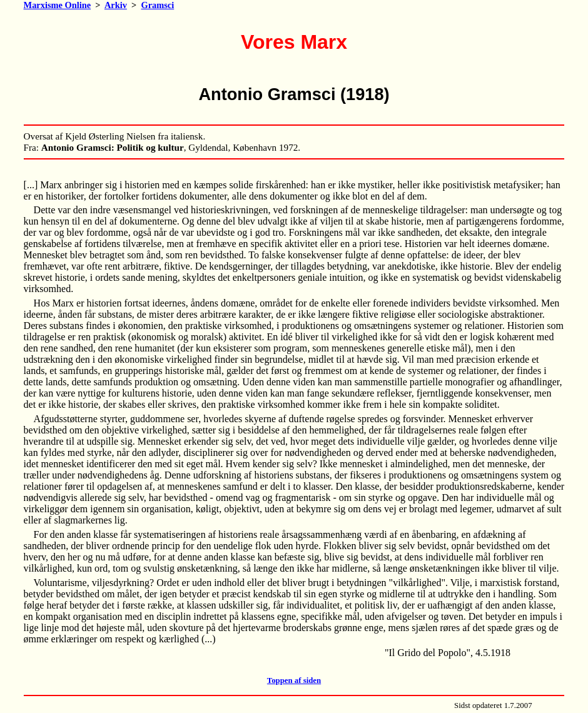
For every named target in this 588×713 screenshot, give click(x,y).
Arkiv (116, 5)
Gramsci (157, 5)
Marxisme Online (58, 5)
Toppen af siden (294, 680)
